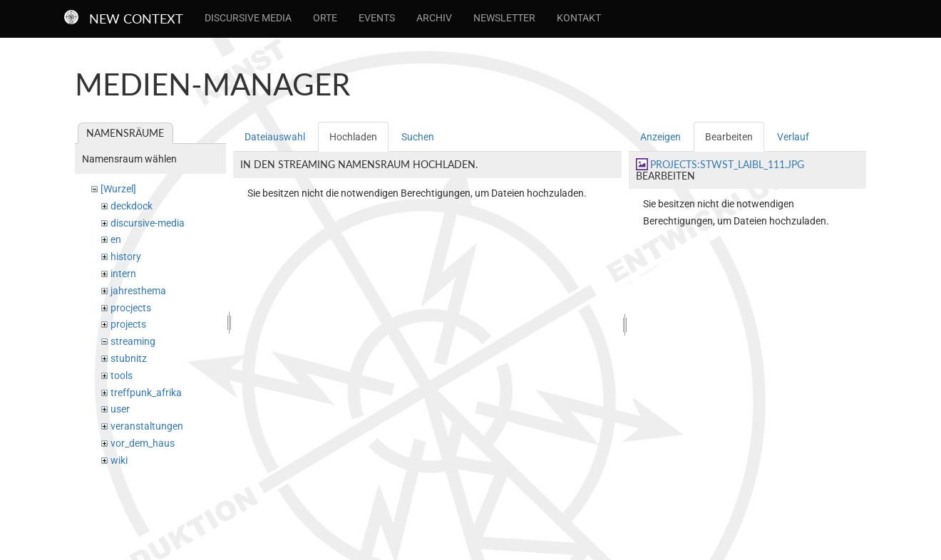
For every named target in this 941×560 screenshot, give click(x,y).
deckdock (132, 206)
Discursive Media (248, 18)
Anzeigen (660, 137)
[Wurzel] (118, 189)
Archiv (434, 18)
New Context (136, 19)
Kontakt (579, 18)
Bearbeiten (729, 137)
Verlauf (793, 137)
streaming (133, 341)
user (120, 409)
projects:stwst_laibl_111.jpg (727, 164)
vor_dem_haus (143, 443)
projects (128, 324)
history (126, 256)
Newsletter (504, 18)
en (116, 239)
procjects (131, 308)
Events (377, 18)
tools (122, 375)
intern (123, 274)
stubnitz (129, 358)
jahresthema (138, 291)
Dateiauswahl (275, 137)
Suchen (418, 137)
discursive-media (148, 223)
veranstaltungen (147, 426)
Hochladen (353, 137)
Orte (325, 18)
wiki (119, 460)
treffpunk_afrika (146, 393)
